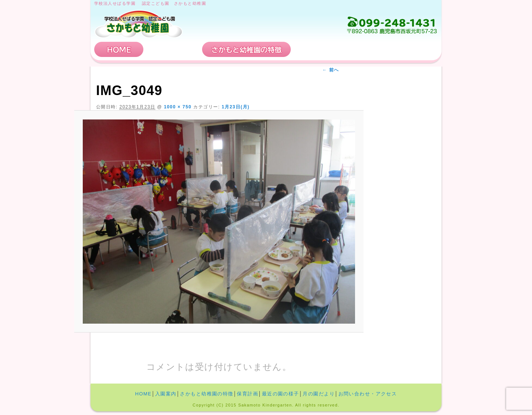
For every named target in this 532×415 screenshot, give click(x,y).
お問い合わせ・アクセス (393, 49)
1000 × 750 (178, 107)
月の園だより (319, 394)
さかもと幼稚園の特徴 (246, 49)
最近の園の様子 (281, 394)
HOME (119, 49)
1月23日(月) (236, 107)
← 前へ (331, 70)
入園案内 (173, 49)
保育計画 (320, 49)
